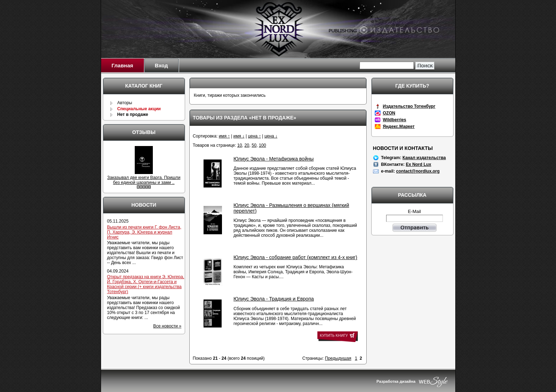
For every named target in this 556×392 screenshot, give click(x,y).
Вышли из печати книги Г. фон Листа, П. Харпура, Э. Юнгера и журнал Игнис (144, 232)
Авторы (124, 103)
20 (247, 145)
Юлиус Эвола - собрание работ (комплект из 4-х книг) (296, 257)
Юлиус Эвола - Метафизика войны (274, 159)
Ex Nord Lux (418, 164)
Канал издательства (424, 158)
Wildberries (395, 120)
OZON (389, 113)
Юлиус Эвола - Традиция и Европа (274, 299)
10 (240, 145)
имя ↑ (224, 136)
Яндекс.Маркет (399, 127)
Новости (144, 205)
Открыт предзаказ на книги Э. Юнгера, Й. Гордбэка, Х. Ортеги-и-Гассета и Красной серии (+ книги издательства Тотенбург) (146, 284)
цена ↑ (254, 136)
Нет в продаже (132, 114)
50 (254, 145)
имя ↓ (239, 136)
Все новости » (167, 326)
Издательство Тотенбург (409, 106)
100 (262, 145)
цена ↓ (271, 136)
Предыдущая (338, 358)
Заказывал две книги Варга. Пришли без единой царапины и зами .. (144, 180)
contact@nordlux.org (418, 171)
